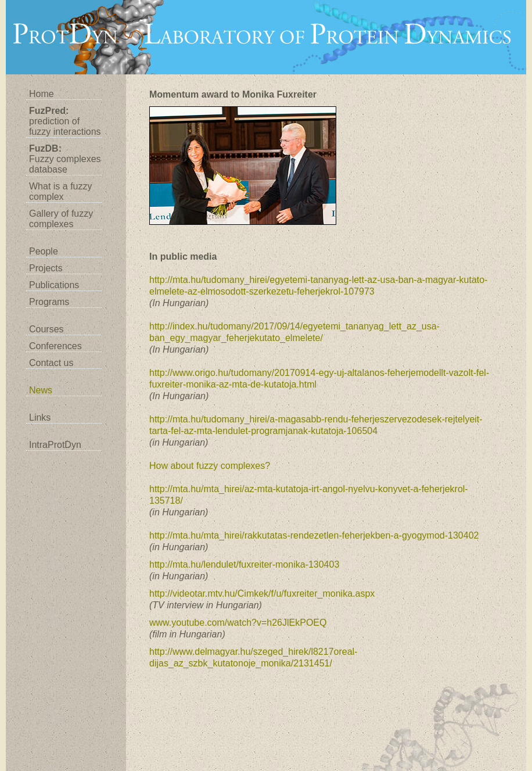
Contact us (51, 363)
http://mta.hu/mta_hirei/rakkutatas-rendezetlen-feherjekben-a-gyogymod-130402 (314, 535)
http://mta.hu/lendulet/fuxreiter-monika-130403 (244, 564)
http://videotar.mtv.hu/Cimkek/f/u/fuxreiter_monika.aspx (262, 594)
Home (42, 94)
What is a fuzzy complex (60, 191)
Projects (46, 268)
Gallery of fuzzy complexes (61, 219)
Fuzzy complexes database (65, 159)
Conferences (55, 346)
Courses (46, 329)
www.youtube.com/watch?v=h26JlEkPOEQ (238, 623)
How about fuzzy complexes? (210, 466)
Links (40, 417)
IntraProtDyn (55, 445)
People (44, 251)
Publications (54, 285)
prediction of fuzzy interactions (65, 121)
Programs (49, 302)
